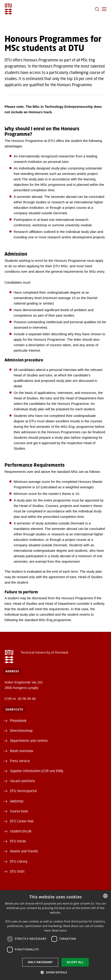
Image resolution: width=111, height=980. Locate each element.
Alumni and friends (24, 851)
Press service (20, 761)
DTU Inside (18, 841)
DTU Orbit (17, 871)
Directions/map (21, 731)
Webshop (17, 801)
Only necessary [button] (40, 962)
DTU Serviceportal (23, 791)
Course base (19, 811)
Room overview (22, 751)
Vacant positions (23, 781)
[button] (104, 9)
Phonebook (18, 721)
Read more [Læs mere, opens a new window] (59, 931)
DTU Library (19, 861)
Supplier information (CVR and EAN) (37, 771)
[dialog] (55, 935)
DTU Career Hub (22, 821)
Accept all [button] (75, 962)
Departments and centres (29, 741)
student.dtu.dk (21, 831)
